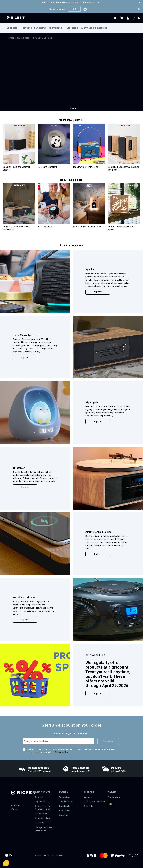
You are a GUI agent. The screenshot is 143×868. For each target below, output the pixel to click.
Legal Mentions (42, 802)
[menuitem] (14, 28)
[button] (71, 109)
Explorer (98, 292)
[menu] (71, 28)
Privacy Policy (41, 814)
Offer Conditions (43, 818)
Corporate (40, 797)
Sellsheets (88, 806)
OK (74, 9)
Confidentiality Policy (60, 752)
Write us (14, 809)
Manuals (87, 797)
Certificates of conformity (95, 802)
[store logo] (16, 18)
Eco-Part (39, 823)
